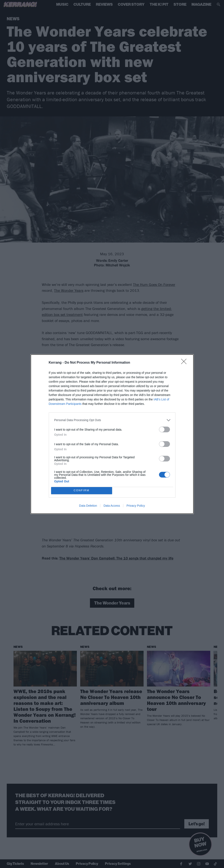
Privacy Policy (136, 506)
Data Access (112, 506)
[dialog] (112, 434)
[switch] (164, 429)
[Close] (185, 363)
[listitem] (112, 420)
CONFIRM (82, 491)
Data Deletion (88, 506)
